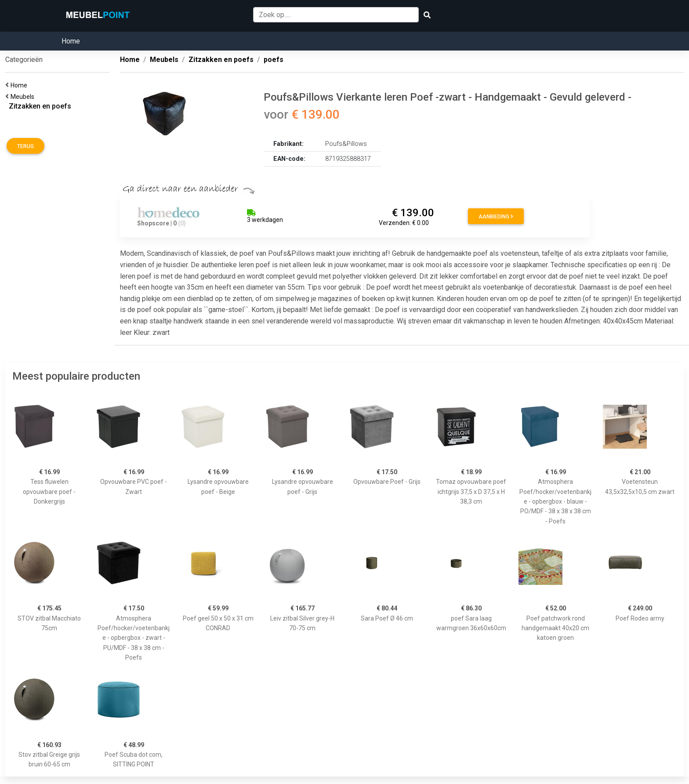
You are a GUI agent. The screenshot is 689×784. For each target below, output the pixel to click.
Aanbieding (496, 217)
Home (71, 41)
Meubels (24, 97)
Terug (25, 146)
